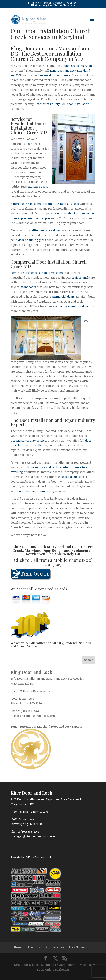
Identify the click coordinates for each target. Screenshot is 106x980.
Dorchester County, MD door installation (62, 104)
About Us (34, 947)
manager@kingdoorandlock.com (33, 716)
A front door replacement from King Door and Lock (45, 204)
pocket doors (69, 477)
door (29, 144)
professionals (81, 278)
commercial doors (62, 297)
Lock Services (78, 947)
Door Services (54, 947)
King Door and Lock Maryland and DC (45, 547)
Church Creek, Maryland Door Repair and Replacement (53, 549)
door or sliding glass (32, 240)
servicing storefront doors (72, 306)
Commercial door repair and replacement (39, 273)
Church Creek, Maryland (77, 66)
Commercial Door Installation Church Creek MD (49, 264)
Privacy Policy (64, 965)
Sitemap (47, 965)
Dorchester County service (28, 441)
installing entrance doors (43, 230)
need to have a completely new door (43, 491)
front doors (29, 287)
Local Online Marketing (53, 969)
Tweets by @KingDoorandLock (31, 857)
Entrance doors (38, 187)
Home (18, 947)
